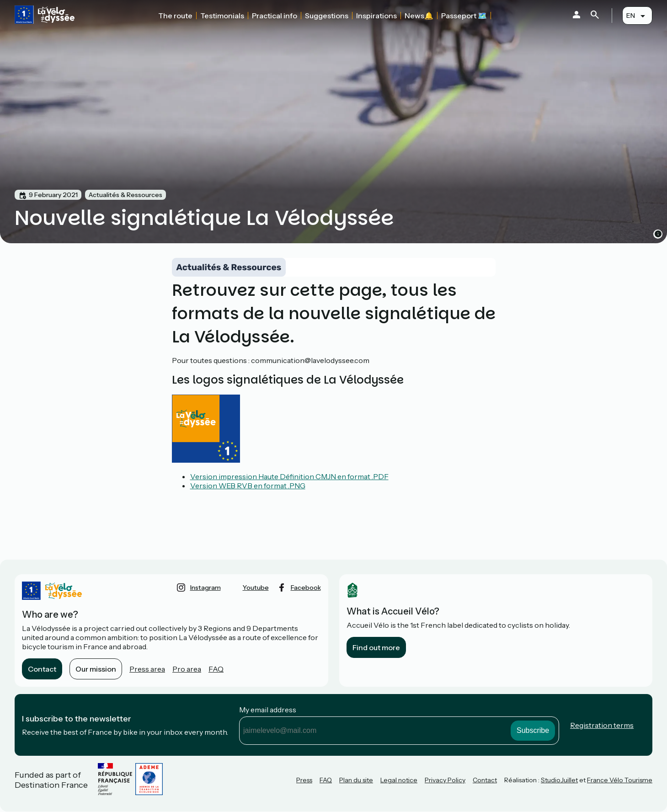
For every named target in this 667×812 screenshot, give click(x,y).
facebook (306, 588)
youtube (256, 588)
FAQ (216, 669)
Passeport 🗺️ (464, 16)
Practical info (275, 16)
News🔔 (419, 16)
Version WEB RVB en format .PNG (248, 486)
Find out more (376, 647)
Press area (147, 669)
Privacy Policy (445, 780)
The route (175, 16)
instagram (205, 588)
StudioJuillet (559, 780)
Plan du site (356, 780)
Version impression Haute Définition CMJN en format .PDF (289, 476)
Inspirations (376, 16)
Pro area (187, 669)
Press (304, 780)
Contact (42, 669)
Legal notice (399, 780)
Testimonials (222, 16)
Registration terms (602, 725)
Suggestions (327, 16)
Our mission (96, 669)
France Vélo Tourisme (620, 780)
